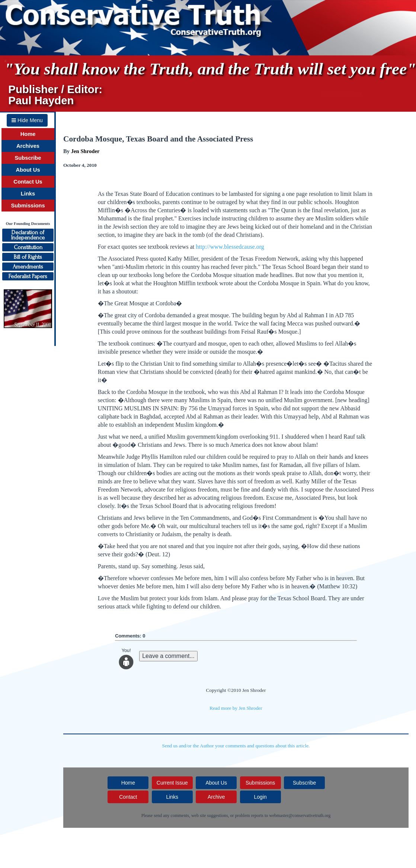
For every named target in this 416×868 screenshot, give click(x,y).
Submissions (28, 206)
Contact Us (28, 182)
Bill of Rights (28, 257)
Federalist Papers (28, 276)
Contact (128, 797)
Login (260, 797)
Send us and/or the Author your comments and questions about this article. (236, 746)
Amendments (28, 267)
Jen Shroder (85, 151)
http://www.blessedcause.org (230, 247)
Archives (28, 146)
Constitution (28, 247)
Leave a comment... (168, 656)
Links (28, 194)
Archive (216, 797)
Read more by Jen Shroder (236, 708)
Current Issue (172, 783)
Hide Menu (27, 120)
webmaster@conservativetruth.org (300, 815)
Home (28, 134)
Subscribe (28, 158)
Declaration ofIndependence (28, 235)
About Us (28, 170)
